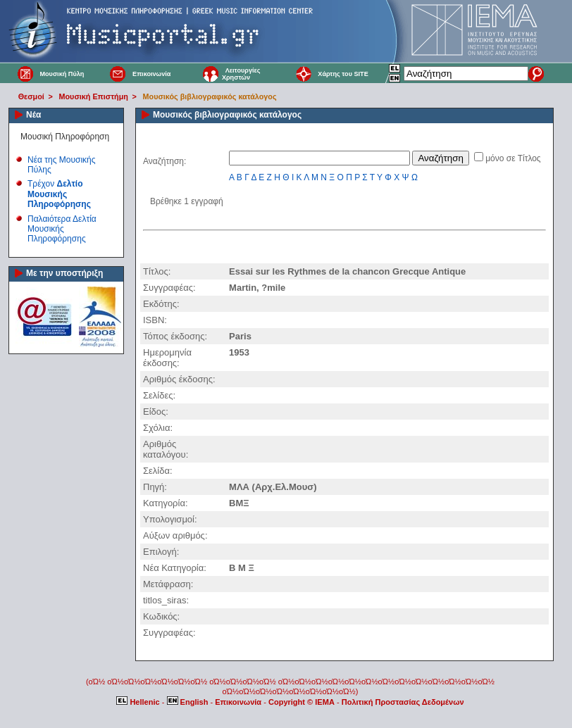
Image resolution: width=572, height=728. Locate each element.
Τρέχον (59, 194)
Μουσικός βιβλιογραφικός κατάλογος (210, 96)
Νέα (33, 115)
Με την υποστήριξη (64, 273)
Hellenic (139, 702)
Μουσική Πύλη (62, 74)
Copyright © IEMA (301, 702)
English (189, 702)
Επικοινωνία (151, 74)
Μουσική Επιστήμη (94, 96)
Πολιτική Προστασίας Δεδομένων (403, 702)
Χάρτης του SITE (343, 74)
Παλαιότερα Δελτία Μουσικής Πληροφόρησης (62, 229)
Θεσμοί (31, 96)
